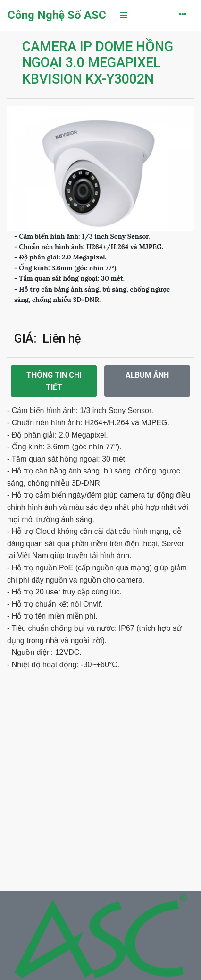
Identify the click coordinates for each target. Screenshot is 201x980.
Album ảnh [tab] (147, 375)
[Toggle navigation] (124, 15)
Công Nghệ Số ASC (57, 15)
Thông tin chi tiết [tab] (54, 381)
